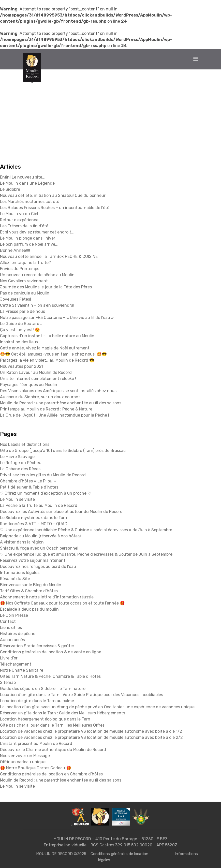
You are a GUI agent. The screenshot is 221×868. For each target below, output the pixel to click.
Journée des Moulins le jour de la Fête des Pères (46, 287)
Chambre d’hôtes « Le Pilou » (28, 481)
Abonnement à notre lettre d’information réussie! (47, 597)
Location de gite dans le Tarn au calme (37, 701)
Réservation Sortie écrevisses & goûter (37, 646)
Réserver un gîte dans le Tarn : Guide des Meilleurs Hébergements (63, 713)
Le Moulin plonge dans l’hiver (28, 238)
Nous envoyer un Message (25, 756)
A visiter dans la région (22, 542)
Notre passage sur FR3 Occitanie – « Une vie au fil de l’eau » (57, 318)
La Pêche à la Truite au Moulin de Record (39, 505)
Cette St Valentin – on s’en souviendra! (37, 305)
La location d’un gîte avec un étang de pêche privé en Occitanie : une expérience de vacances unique (97, 707)
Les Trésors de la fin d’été (24, 226)
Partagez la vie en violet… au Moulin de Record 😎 (47, 360)
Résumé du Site (15, 579)
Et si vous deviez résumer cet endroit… (37, 232)
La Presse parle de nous (23, 311)
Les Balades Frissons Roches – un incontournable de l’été (55, 208)
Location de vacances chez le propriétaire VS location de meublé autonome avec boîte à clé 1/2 (91, 731)
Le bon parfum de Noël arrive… (29, 244)
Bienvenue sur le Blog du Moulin (31, 585)
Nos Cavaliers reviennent (24, 281)
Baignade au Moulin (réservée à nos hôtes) (40, 536)
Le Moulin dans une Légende (27, 183)
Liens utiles (11, 628)
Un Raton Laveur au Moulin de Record (36, 372)
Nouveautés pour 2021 (22, 366)
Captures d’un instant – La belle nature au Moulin (47, 336)
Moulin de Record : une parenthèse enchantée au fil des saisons (61, 403)
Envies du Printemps (20, 269)
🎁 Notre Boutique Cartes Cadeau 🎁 (36, 768)
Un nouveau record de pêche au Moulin (37, 275)
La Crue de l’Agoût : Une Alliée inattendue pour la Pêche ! (55, 415)
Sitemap (8, 682)
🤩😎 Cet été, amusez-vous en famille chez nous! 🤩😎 (53, 354)
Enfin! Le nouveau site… (22, 177)
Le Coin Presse (14, 615)
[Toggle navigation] (196, 59)
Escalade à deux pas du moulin (29, 609)
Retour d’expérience (19, 220)
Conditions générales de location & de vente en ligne (51, 652)
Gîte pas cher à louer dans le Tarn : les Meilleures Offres (52, 725)
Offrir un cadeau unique (23, 762)
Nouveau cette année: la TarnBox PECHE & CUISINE (49, 256)
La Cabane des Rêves (20, 469)
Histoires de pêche (18, 634)
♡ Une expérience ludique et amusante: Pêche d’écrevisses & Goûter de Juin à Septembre (86, 554)
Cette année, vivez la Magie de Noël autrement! (45, 348)
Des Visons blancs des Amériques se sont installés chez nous (58, 391)
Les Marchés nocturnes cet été (30, 202)
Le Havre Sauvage (17, 457)
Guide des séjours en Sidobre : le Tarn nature (43, 689)
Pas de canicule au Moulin (25, 293)
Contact (8, 621)
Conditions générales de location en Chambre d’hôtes (51, 774)
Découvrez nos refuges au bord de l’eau (38, 567)
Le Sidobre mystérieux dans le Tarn (34, 518)
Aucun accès (12, 640)
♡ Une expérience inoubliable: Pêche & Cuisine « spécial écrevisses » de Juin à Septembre (86, 530)
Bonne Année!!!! (15, 250)
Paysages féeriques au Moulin (29, 385)
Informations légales (20, 573)
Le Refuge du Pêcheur (21, 463)
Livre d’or (9, 658)
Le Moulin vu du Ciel (19, 214)
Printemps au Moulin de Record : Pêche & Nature (46, 409)
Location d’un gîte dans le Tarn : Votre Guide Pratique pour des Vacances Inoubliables (82, 695)
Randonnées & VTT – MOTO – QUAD (34, 524)
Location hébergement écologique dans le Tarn (45, 719)
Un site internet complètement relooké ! (38, 379)
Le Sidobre (10, 189)
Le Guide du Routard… (21, 324)
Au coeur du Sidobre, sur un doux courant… (41, 397)
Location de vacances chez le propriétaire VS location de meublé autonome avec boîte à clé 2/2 (91, 737)
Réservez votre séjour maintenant (33, 560)
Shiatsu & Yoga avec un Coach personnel (39, 548)
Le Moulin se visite (17, 499)
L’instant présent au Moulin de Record (36, 744)
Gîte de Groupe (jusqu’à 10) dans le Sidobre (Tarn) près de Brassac (63, 451)
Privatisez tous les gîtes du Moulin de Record (43, 475)
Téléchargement (16, 664)
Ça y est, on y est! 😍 (20, 330)
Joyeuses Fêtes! (16, 299)
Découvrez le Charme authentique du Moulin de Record (53, 750)
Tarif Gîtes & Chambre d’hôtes (29, 591)
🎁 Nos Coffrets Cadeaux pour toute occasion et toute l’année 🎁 (62, 603)
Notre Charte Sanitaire (22, 670)
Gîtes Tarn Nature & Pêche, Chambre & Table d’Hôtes (50, 676)
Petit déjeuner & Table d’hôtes (29, 487)
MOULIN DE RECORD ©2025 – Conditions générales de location (92, 854)
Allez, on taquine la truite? (25, 263)
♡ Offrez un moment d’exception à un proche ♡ (46, 493)
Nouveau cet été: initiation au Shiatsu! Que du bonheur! (53, 195)
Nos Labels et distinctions (25, 444)
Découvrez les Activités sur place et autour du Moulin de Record (61, 512)
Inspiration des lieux (19, 342)
